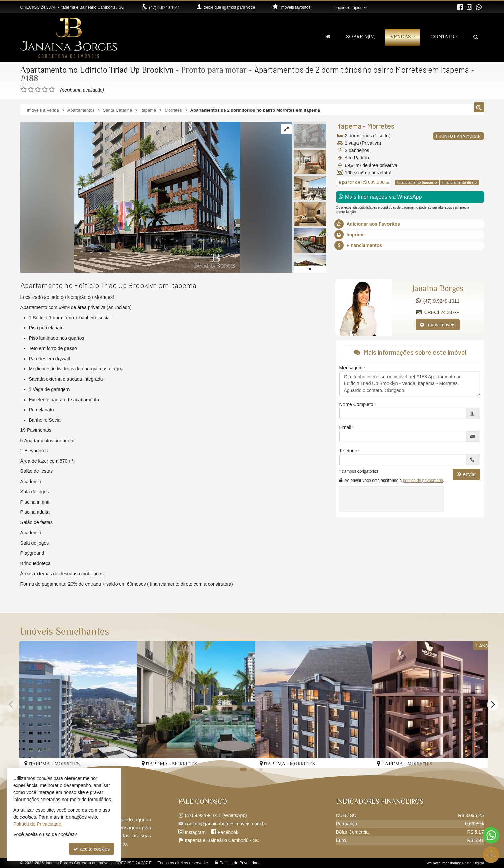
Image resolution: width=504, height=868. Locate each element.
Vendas (403, 37)
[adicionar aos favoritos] (360, 757)
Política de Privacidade (240, 863)
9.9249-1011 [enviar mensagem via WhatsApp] (165, 8)
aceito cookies (91, 849)
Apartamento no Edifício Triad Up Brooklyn (98, 71)
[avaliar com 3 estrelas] (38, 90)
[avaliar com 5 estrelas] (52, 90)
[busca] (476, 37)
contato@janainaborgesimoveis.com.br (226, 824)
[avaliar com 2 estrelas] (31, 90)
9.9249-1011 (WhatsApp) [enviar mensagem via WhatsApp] (216, 815)
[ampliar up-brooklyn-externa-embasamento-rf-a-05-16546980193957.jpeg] (130, 197)
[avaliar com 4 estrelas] (45, 90)
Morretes (381, 126)
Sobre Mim (360, 37)
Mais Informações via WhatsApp (380, 197)
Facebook (228, 832)
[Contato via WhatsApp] (491, 835)
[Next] (493, 704)
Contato (444, 37)
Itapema (349, 126)
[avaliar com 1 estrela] (24, 90)
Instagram (195, 832)
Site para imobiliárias (443, 863)
